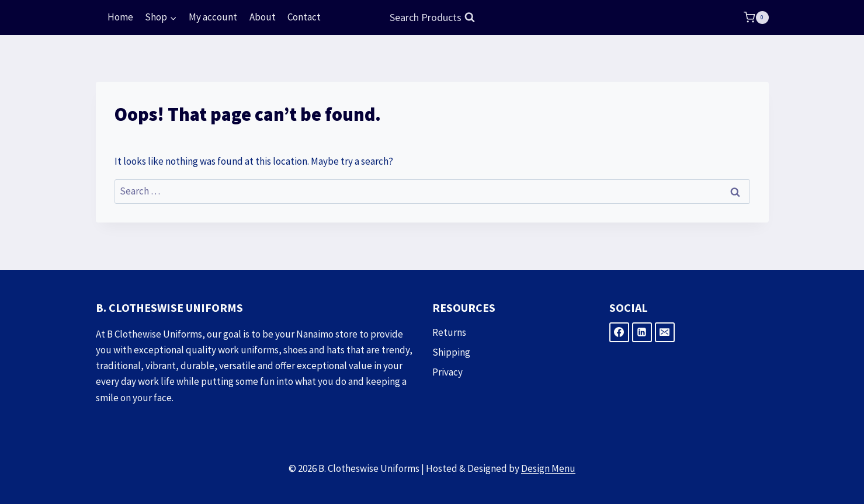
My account (213, 17)
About (263, 17)
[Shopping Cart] (756, 18)
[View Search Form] (432, 18)
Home (120, 17)
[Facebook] (619, 332)
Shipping (451, 352)
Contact (304, 17)
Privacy (447, 372)
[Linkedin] (642, 332)
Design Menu (548, 468)
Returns (449, 332)
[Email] (665, 332)
